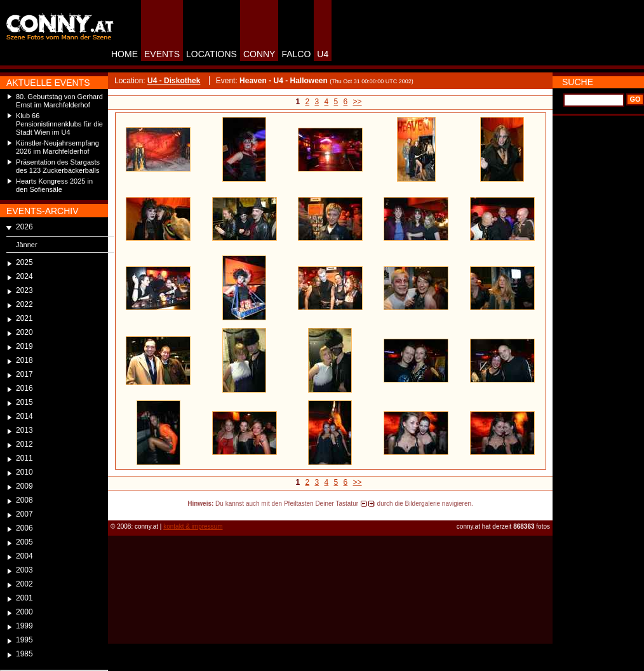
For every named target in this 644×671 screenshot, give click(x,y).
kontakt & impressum (193, 526)
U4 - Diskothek (174, 81)
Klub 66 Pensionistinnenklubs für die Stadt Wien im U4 (59, 124)
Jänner (27, 245)
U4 (323, 54)
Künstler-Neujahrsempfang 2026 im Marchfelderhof (57, 147)
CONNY (259, 54)
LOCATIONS (211, 54)
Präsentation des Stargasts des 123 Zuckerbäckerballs (58, 166)
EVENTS (162, 54)
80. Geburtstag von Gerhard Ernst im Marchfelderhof (59, 101)
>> (358, 102)
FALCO (296, 54)
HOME (124, 54)
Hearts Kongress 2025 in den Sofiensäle (54, 185)
